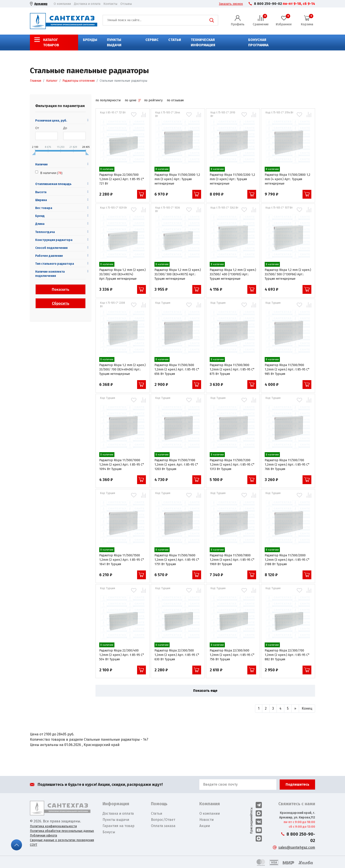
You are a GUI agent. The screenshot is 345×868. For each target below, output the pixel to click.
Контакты (110, 4)
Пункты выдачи (114, 42)
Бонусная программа (258, 42)
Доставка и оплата (87, 4)
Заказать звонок (231, 4)
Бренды (90, 40)
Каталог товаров (51, 42)
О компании (62, 4)
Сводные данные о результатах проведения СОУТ (62, 842)
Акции (205, 826)
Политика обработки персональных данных (62, 831)
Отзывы (126, 4)
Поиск (212, 20)
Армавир (41, 4)
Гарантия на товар (118, 826)
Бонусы (109, 832)
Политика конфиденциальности (53, 826)
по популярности (108, 100)
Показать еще (205, 691)
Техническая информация (203, 42)
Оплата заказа (163, 826)
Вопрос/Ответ (163, 820)
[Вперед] (295, 709)
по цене (133, 100)
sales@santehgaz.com (297, 847)
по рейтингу (153, 100)
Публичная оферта (43, 836)
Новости (206, 820)
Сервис (152, 40)
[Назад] (259, 709)
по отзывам (175, 100)
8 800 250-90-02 (268, 4)
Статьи (175, 40)
